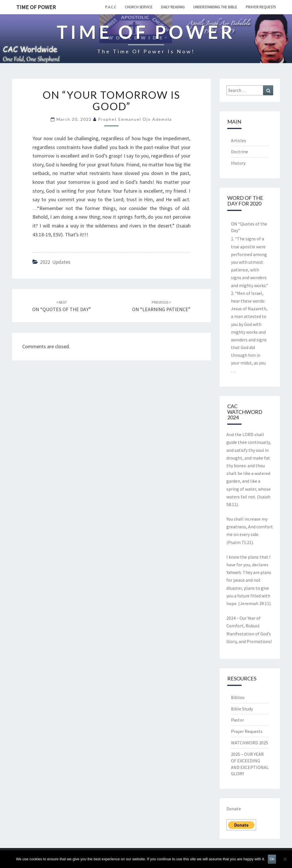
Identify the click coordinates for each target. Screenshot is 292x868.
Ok (272, 859)
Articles (239, 140)
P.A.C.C (111, 7)
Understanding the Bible (215, 7)
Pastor (238, 720)
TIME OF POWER (36, 7)
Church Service (139, 7)
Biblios (238, 697)
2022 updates (55, 262)
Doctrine (240, 152)
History (238, 163)
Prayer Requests (261, 7)
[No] (285, 859)
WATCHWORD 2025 (250, 743)
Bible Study (242, 709)
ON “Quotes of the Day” (249, 227)
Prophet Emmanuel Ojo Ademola (135, 119)
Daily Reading (173, 7)
